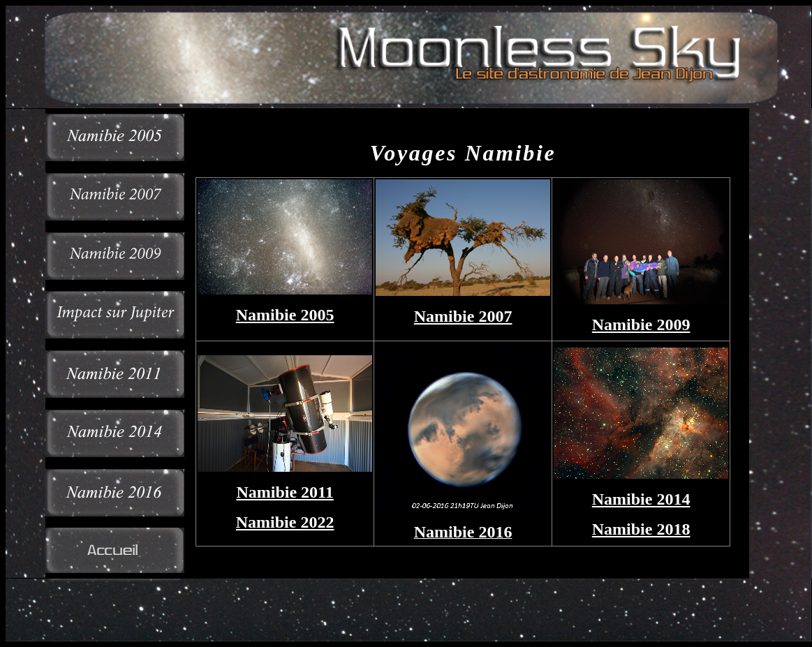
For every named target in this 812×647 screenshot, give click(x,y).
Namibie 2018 (641, 529)
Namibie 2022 (285, 522)
